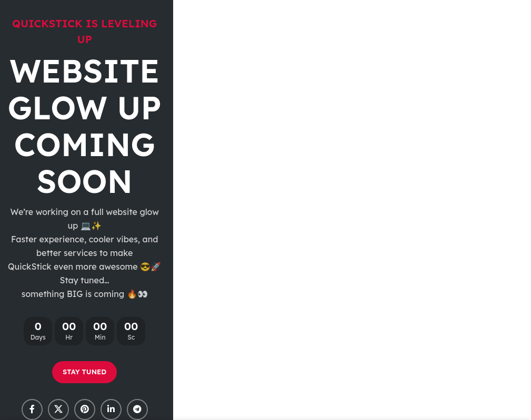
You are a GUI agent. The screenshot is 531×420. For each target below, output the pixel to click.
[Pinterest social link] (85, 409)
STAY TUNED (84, 372)
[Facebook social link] (32, 409)
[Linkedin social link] (111, 409)
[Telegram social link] (137, 409)
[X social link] (58, 409)
